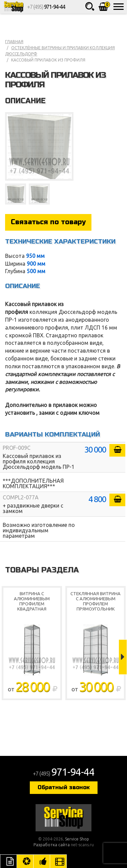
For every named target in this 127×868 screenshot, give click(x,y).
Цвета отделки (25, 861)
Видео (58, 861)
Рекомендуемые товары (42, 861)
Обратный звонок (64, 787)
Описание (8, 861)
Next (123, 657)
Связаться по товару (48, 222)
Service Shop (14, 7)
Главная (14, 42)
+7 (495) (46, 7)
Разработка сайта (52, 845)
